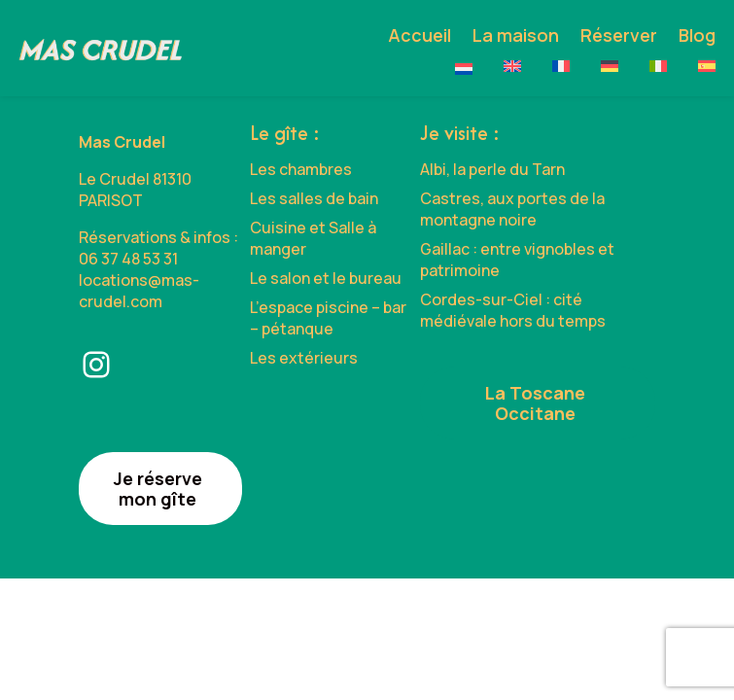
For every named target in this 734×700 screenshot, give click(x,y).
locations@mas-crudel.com (139, 291)
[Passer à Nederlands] (464, 69)
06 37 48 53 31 (128, 259)
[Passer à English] (512, 66)
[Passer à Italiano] (658, 66)
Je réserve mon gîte (158, 489)
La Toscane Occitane (535, 403)
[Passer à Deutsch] (610, 66)
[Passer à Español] (707, 66)
